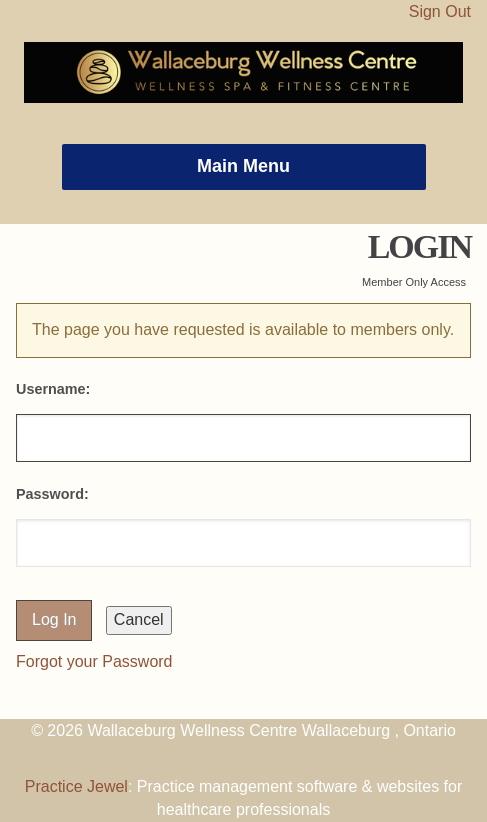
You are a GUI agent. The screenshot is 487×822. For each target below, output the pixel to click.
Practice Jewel (76, 786)
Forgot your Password (94, 661)
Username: (53, 389)
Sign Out (440, 11)
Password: (52, 494)
